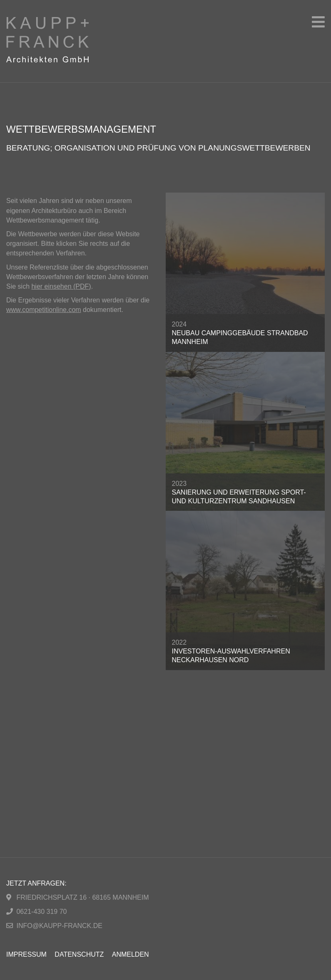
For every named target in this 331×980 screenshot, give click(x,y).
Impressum (26, 954)
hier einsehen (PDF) (61, 286)
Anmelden (131, 954)
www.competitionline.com (44, 310)
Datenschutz (79, 954)
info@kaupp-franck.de (59, 926)
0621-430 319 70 (41, 912)
